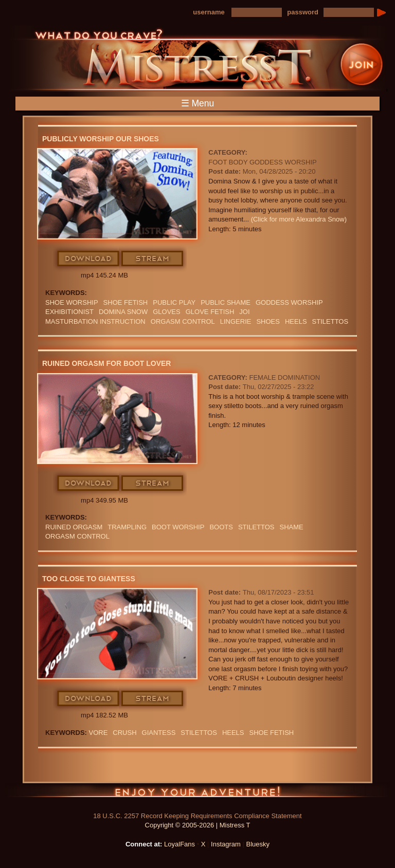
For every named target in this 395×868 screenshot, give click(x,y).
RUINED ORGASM (74, 527)
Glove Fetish (210, 312)
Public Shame (226, 302)
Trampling (127, 527)
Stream (153, 259)
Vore (98, 733)
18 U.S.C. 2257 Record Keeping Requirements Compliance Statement (197, 816)
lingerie (236, 321)
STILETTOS (330, 321)
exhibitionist (69, 312)
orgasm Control (183, 321)
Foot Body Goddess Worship (262, 162)
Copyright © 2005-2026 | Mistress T (198, 825)
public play (174, 302)
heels (296, 321)
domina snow (123, 312)
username (209, 12)
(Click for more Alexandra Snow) (299, 219)
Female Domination (284, 377)
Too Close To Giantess (89, 579)
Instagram (226, 844)
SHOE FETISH (126, 302)
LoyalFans (179, 844)
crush (124, 733)
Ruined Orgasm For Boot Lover (106, 363)
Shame (291, 527)
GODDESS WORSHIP (289, 302)
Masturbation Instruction (95, 321)
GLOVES (166, 312)
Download (89, 259)
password (303, 12)
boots (221, 527)
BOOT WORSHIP (178, 527)
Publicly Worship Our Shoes (101, 139)
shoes (268, 321)
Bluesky (258, 844)
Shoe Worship (72, 302)
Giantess (159, 733)
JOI (244, 312)
